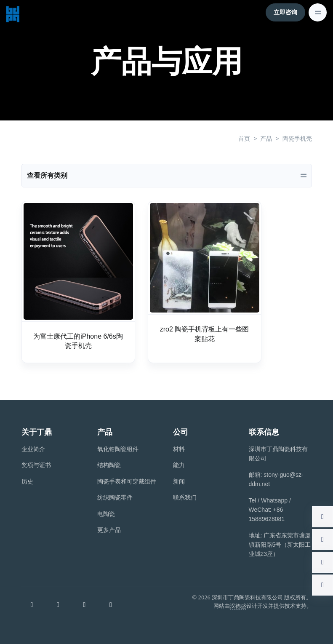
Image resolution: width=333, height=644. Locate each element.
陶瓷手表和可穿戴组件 (127, 481)
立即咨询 (285, 12)
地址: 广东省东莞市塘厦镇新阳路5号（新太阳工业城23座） (280, 545)
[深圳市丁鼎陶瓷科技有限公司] (13, 12)
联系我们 (185, 497)
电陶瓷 (106, 514)
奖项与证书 (36, 465)
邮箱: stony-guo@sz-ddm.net (276, 479)
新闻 (179, 481)
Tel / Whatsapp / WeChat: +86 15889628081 (270, 510)
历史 (27, 481)
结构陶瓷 (109, 465)
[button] (322, 517)
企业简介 (33, 449)
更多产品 (109, 530)
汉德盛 (238, 606)
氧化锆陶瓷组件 (118, 449)
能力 (179, 465)
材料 (179, 449)
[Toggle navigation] (318, 12)
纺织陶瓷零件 (115, 497)
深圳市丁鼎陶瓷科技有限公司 (278, 454)
